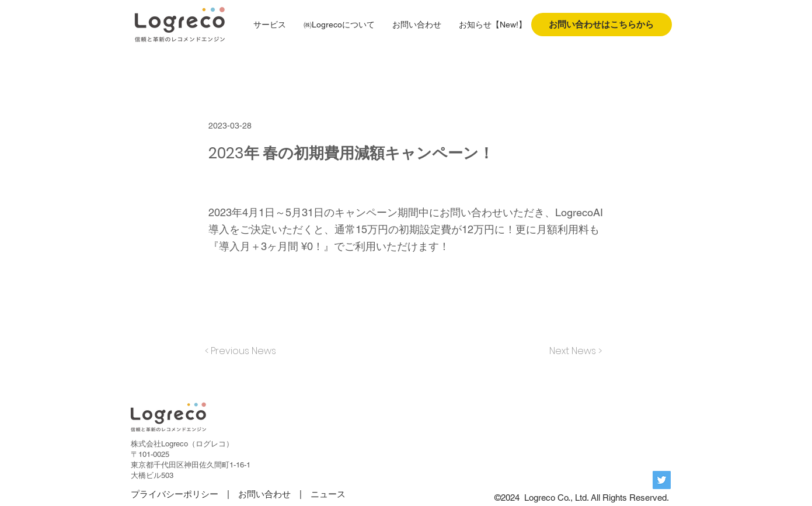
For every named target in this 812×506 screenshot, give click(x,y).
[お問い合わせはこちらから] (602, 25)
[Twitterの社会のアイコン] (662, 480)
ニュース (328, 494)
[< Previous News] (243, 351)
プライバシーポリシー (175, 494)
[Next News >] (573, 351)
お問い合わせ (264, 494)
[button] (270, 25)
